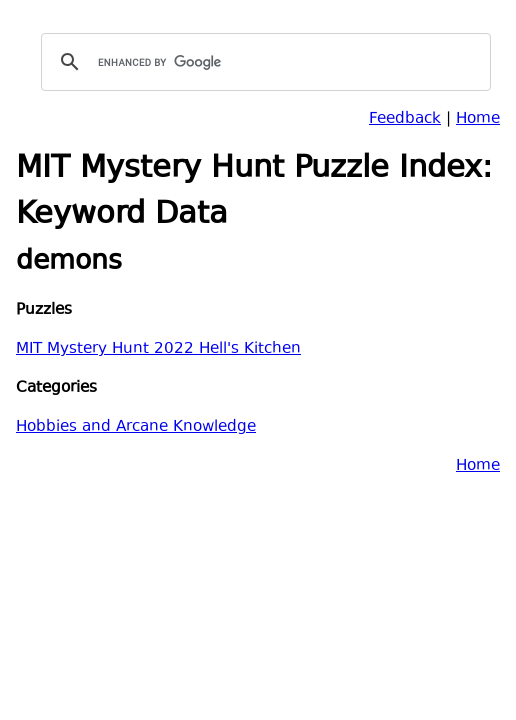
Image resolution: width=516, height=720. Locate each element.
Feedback (405, 119)
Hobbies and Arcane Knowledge (136, 427)
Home (478, 119)
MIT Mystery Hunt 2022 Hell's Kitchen (158, 349)
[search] (263, 62)
